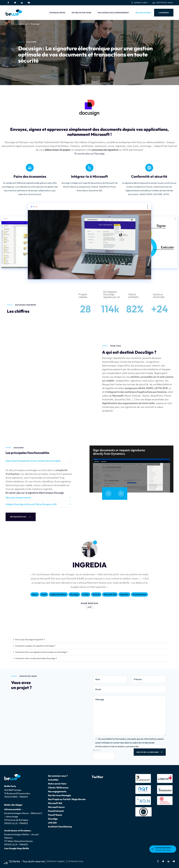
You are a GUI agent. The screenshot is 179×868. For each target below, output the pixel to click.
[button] (89, 640)
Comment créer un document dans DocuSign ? (36, 658)
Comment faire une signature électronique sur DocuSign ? (41, 652)
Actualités (53, 780)
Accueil (26, 24)
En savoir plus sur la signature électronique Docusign (35, 493)
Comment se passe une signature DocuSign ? (35, 646)
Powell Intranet (56, 811)
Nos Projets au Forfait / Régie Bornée (67, 799)
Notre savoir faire (57, 784)
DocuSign (53, 819)
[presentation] (108, 493)
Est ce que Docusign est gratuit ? (30, 640)
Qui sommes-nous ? (58, 776)
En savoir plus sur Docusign (90, 154)
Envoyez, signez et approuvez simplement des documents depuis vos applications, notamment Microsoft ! (89, 132)
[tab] (39, 461)
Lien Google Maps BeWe (17, 848)
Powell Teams (55, 815)
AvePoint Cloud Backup (60, 827)
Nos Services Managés (59, 795)
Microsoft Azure (56, 807)
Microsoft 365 (55, 803)
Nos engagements (57, 791)
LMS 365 (52, 823)
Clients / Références (58, 788)
